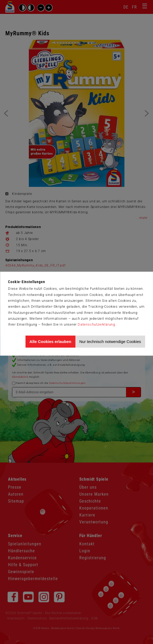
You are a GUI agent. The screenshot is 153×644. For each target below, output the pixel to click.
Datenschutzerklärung (96, 324)
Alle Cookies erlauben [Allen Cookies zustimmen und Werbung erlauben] (50, 342)
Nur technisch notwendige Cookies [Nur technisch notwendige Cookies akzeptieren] (110, 342)
